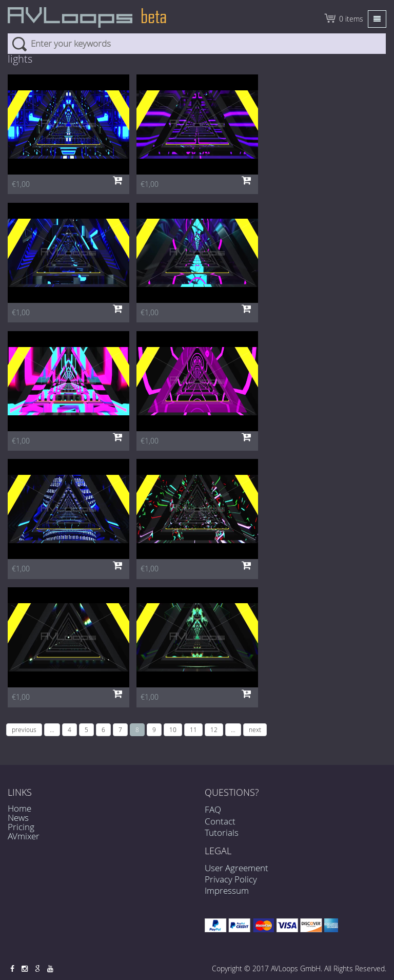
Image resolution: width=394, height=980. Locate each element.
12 (214, 729)
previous (24, 729)
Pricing (21, 827)
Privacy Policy (231, 879)
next (255, 729)
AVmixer (24, 836)
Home (19, 808)
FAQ (213, 819)
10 (173, 729)
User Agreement (237, 868)
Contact (220, 830)
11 (193, 729)
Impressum (227, 890)
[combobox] (197, 44)
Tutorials (222, 842)
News (18, 818)
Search (19, 44)
